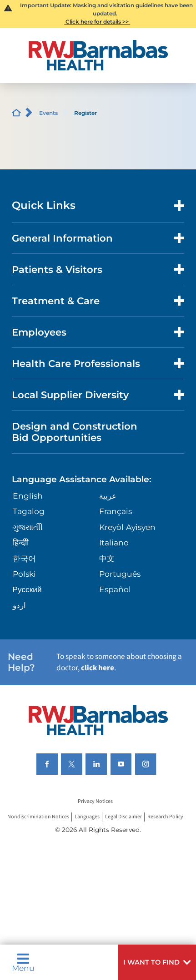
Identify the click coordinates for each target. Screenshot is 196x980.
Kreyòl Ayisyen (127, 527)
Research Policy (165, 817)
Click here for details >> (97, 22)
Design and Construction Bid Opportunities (75, 432)
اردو (19, 605)
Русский (27, 589)
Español (115, 589)
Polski (24, 574)
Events (48, 113)
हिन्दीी (21, 542)
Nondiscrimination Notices (38, 817)
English (28, 496)
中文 (107, 558)
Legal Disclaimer (123, 817)
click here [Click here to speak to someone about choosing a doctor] (98, 668)
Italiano (114, 542)
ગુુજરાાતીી (28, 527)
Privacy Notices (95, 801)
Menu (23, 963)
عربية (108, 496)
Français (116, 511)
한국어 (24, 558)
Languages (87, 817)
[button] (157, 962)
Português (120, 574)
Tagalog (29, 511)
